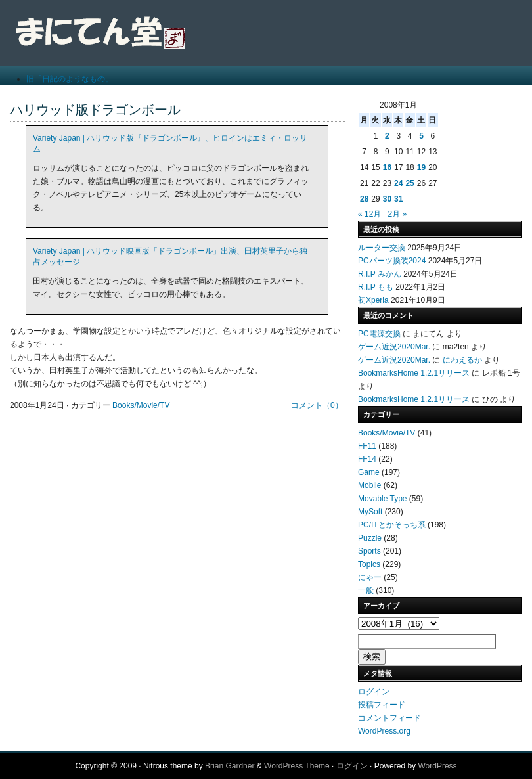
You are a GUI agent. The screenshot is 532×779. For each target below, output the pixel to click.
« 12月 (369, 214)
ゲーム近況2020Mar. (394, 347)
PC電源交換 (379, 334)
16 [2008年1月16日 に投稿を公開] (387, 167)
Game (369, 472)
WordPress (437, 766)
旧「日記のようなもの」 (70, 79)
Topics (369, 564)
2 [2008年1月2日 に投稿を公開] (387, 136)
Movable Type (383, 499)
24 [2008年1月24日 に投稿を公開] (398, 183)
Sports (369, 551)
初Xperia (373, 300)
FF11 (367, 446)
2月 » (397, 214)
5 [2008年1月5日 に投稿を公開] (421, 136)
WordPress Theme (297, 766)
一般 (366, 590)
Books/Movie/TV (141, 405)
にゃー (370, 577)
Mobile (369, 485)
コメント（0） (317, 405)
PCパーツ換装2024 (392, 261)
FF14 (367, 459)
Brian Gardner (230, 766)
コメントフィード (389, 718)
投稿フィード (382, 705)
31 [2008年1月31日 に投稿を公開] (398, 199)
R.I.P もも (376, 287)
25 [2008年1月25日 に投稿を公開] (410, 183)
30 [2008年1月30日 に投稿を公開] (387, 199)
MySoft (370, 512)
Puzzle (370, 538)
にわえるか (462, 360)
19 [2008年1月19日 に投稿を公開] (421, 167)
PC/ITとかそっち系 (392, 525)
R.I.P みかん (380, 274)
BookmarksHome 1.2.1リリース (414, 373)
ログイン (374, 692)
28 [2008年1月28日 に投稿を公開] (364, 199)
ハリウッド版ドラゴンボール (95, 110)
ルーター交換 (382, 248)
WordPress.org (384, 731)
